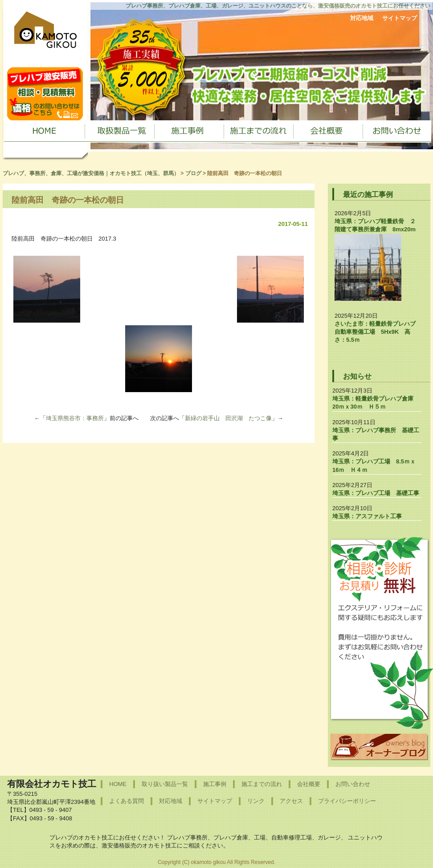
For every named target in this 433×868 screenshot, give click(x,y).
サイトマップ (400, 18)
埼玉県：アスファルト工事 (367, 516)
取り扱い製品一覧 (165, 784)
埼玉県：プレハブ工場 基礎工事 (376, 493)
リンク (256, 801)
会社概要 (309, 784)
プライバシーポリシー (347, 801)
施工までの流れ (262, 784)
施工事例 (215, 784)
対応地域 (362, 18)
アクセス (291, 801)
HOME (118, 784)
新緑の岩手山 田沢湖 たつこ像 (228, 418)
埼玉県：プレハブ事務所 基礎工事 (376, 434)
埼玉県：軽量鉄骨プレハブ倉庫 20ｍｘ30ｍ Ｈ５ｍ (376, 403)
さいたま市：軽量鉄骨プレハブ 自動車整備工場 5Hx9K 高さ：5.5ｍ (378, 332)
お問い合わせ (353, 784)
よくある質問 (127, 801)
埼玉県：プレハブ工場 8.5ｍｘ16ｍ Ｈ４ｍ (374, 465)
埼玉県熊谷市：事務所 (75, 418)
